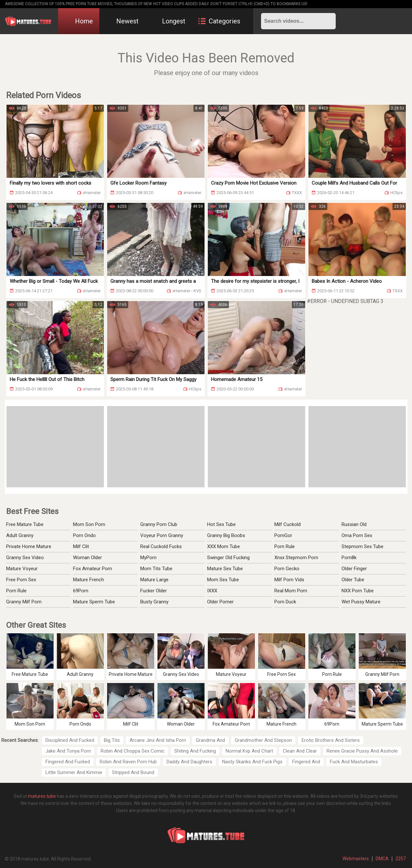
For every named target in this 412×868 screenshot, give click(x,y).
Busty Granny (154, 602)
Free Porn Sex (21, 580)
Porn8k (349, 558)
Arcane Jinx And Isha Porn (158, 740)
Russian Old (354, 524)
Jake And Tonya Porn (68, 751)
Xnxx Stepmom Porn (296, 558)
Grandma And (210, 740)
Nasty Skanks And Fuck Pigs (252, 762)
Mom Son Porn (89, 524)
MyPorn (148, 558)
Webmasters (356, 859)
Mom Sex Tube (223, 580)
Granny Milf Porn (24, 602)
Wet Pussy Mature (361, 602)
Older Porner (220, 602)
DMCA (382, 859)
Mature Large (154, 580)
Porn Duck (285, 602)
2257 (401, 859)
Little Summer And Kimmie (74, 772)
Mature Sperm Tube (94, 602)
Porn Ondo (84, 535)
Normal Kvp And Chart (249, 751)
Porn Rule (16, 591)
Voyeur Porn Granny (162, 535)
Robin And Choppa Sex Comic (133, 751)
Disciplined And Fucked (70, 740)
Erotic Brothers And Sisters (331, 740)
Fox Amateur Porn (93, 569)
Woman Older (87, 558)
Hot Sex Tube (221, 524)
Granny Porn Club (159, 524)
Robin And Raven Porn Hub (128, 762)
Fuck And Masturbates (354, 762)
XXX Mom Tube (224, 546)
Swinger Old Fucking (228, 558)
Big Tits (112, 740)
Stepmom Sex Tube (362, 546)
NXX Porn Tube (358, 591)
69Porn (81, 591)
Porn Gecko (287, 569)
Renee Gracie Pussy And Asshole (362, 751)
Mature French (88, 580)
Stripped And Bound (133, 772)
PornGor (283, 535)
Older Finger (354, 569)
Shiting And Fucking (195, 751)
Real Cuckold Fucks (161, 546)
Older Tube (353, 580)
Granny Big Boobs (226, 535)
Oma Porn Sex (357, 535)
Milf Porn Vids (289, 580)
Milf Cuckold (287, 524)
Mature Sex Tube (225, 569)
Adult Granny (20, 535)
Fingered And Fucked (68, 762)
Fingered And (306, 762)
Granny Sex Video (25, 558)
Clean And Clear (300, 751)
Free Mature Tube (25, 524)
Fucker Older (154, 591)
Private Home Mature (29, 546)
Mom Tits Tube (156, 569)
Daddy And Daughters (189, 762)
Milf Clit (81, 546)
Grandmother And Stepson (263, 740)
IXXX (212, 591)
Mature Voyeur (22, 569)
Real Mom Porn (291, 591)
